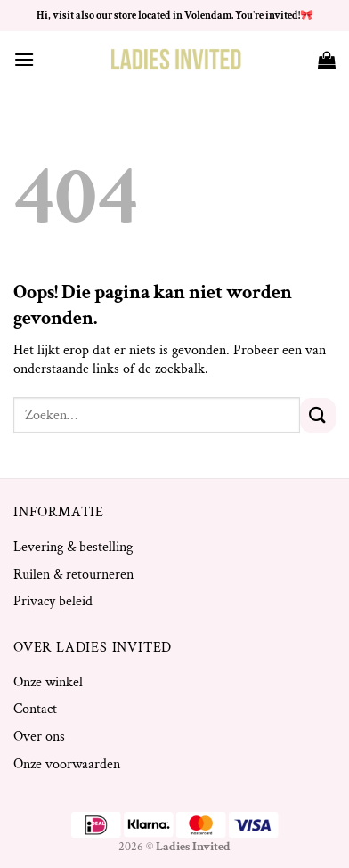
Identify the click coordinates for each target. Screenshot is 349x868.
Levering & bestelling (73, 547)
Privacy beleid (53, 601)
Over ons (39, 737)
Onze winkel (48, 682)
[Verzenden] (318, 415)
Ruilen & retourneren (73, 575)
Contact (35, 709)
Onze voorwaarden (67, 764)
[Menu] (24, 59)
